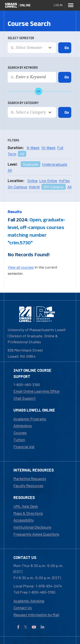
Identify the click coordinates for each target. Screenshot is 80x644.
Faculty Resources (28, 486)
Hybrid (34, 187)
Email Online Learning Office (36, 391)
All (22, 154)
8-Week (33, 148)
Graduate (31, 164)
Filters (13, 140)
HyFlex (64, 181)
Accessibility (24, 520)
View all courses (21, 267)
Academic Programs (30, 419)
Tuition (19, 440)
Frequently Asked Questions (36, 534)
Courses (20, 433)
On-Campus (17, 187)
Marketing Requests (30, 479)
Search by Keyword (23, 68)
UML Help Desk (26, 506)
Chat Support (25, 398)
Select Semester (21, 38)
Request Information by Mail (36, 615)
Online (32, 181)
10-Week (48, 148)
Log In (58, 5)
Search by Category (23, 103)
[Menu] (71, 5)
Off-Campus (54, 187)
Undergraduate (55, 164)
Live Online (48, 181)
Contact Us (23, 608)
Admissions (23, 426)
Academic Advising (29, 601)
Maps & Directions (28, 513)
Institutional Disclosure (32, 527)
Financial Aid (24, 447)
